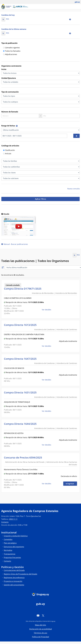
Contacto (5, 522)
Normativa (8, 550)
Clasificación (9, 150)
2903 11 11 (13, 519)
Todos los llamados (12, 51)
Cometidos (8, 539)
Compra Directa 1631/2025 (21, 392)
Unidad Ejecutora (9, 78)
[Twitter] (43, 616)
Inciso (4, 69)
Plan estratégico (10, 543)
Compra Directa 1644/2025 (21, 424)
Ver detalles (47, 310)
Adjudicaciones (10, 54)
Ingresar (71, 483)
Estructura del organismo (14, 547)
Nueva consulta (73, 189)
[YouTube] (38, 616)
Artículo (7, 154)
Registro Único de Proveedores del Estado (20, 574)
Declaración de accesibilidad (41, 629)
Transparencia (10, 554)
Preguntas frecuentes (12, 557)
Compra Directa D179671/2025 (23, 289)
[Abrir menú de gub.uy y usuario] (76, 2)
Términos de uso (40, 633)
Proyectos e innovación (13, 581)
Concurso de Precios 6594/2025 (24, 457)
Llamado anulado (13, 285)
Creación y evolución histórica (16, 536)
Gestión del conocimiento (14, 585)
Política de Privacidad (40, 637)
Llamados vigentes (11, 48)
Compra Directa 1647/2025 (21, 359)
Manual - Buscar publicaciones (15, 244)
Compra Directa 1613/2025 (21, 325)
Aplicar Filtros (40, 199)
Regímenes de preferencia (14, 578)
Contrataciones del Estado (14, 570)
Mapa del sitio (40, 625)
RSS (5, 19)
